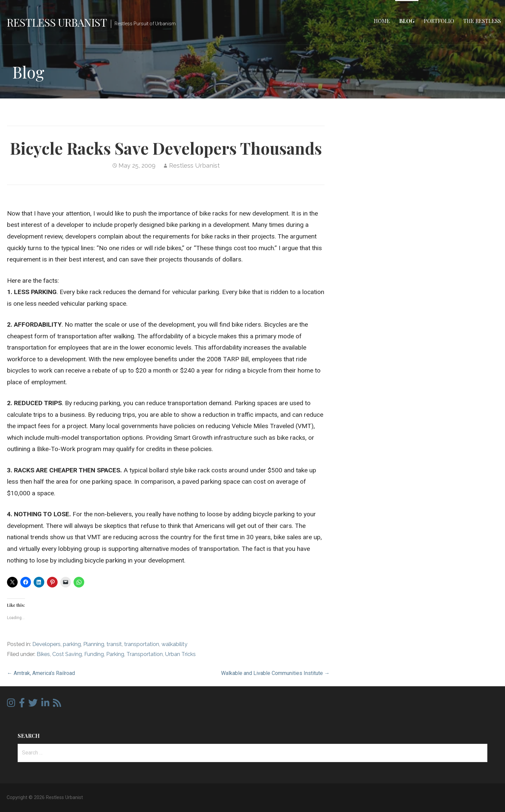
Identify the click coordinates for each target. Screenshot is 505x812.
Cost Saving (67, 654)
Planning (94, 644)
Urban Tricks (180, 654)
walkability (174, 644)
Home (382, 21)
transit (114, 644)
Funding (94, 654)
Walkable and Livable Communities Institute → (275, 673)
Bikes (43, 654)
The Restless (482, 21)
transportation (142, 644)
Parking (115, 654)
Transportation (145, 654)
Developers (46, 644)
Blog (407, 21)
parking (72, 644)
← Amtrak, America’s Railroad (41, 673)
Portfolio (439, 21)
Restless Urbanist (57, 22)
